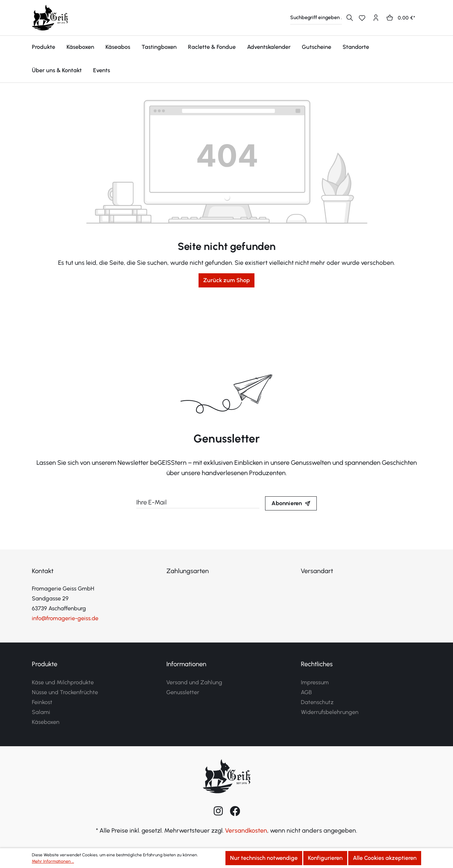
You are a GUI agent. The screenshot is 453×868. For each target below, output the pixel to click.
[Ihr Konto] (379, 18)
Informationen (186, 664)
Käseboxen (46, 722)
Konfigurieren (325, 858)
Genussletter (183, 692)
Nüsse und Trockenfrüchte (65, 692)
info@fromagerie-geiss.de (65, 618)
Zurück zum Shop (226, 280)
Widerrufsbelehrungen (330, 712)
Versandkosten (246, 830)
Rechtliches (317, 664)
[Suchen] (350, 18)
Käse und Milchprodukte (63, 682)
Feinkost (42, 702)
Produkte (45, 664)
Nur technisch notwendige (264, 858)
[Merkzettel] (365, 18)
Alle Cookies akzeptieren (385, 858)
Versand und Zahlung (194, 682)
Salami (41, 712)
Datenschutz (317, 702)
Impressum (315, 682)
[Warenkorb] (403, 18)
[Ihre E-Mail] (198, 503)
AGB (306, 692)
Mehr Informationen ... (53, 861)
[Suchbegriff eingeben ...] (316, 18)
